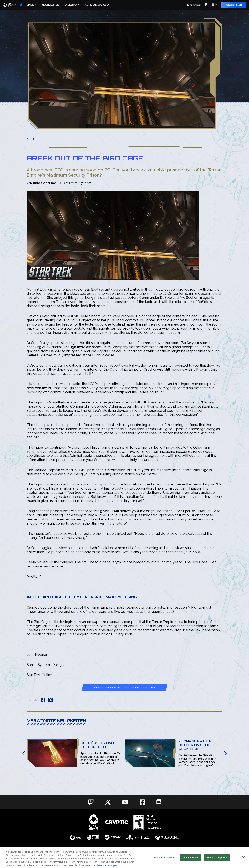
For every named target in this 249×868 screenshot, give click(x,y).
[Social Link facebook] (142, 802)
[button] (10, 5)
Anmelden (194, 5)
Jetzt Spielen (234, 5)
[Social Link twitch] (91, 802)
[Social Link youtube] (125, 802)
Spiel (31, 5)
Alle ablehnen (190, 862)
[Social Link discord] (159, 802)
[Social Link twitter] (108, 802)
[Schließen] (243, 862)
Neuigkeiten (50, 5)
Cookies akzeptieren (217, 862)
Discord (72, 5)
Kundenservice (97, 5)
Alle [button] (31, 139)
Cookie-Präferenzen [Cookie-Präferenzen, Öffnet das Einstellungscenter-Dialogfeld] (164, 862)
